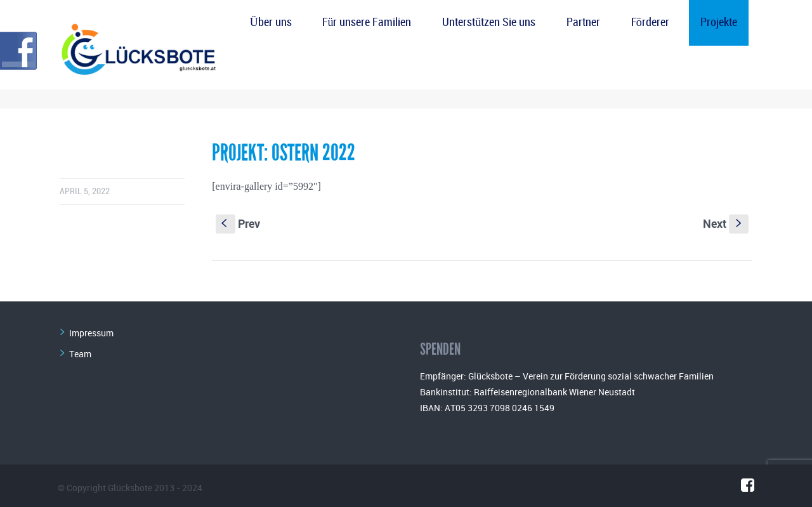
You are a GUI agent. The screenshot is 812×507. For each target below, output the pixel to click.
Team (80, 354)
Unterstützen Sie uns (489, 23)
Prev (238, 223)
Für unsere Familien (367, 23)
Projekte (719, 23)
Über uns (271, 23)
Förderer (650, 23)
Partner (583, 23)
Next (726, 223)
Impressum (91, 333)
